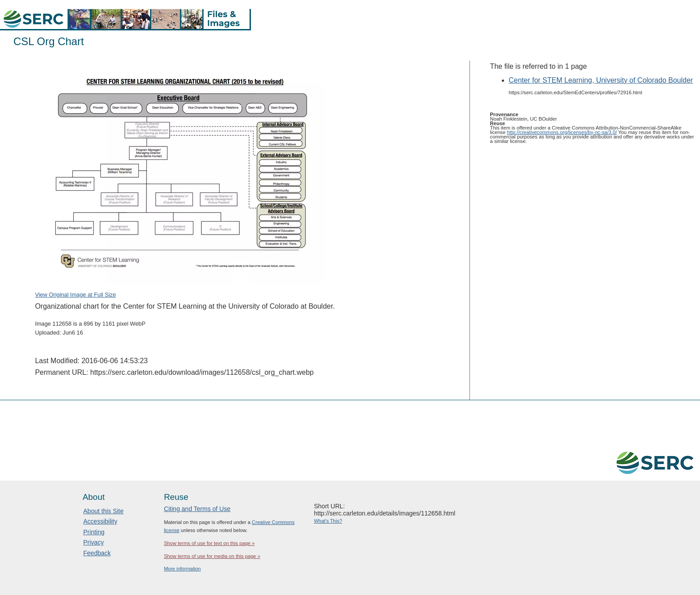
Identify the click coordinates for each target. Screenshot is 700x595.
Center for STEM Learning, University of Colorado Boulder (601, 80)
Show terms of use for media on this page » (212, 556)
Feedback (97, 553)
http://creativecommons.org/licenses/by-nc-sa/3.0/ (562, 132)
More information (182, 569)
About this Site (104, 511)
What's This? (328, 521)
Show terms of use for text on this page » (209, 543)
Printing (94, 532)
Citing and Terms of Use (197, 509)
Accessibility (100, 521)
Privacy (94, 542)
